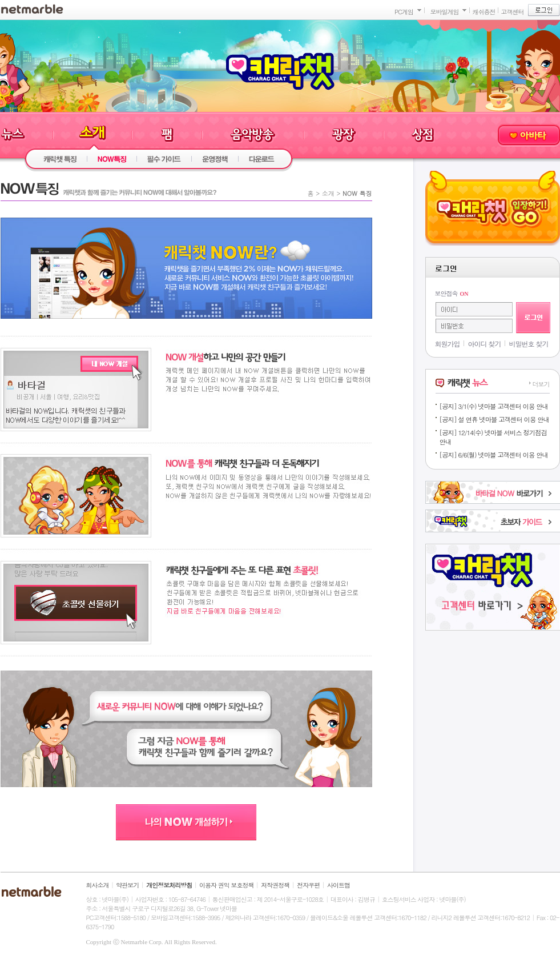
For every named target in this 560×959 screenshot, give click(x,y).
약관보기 (127, 885)
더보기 (541, 384)
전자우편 (308, 885)
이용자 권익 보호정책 (226, 885)
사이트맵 (339, 885)
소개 (328, 193)
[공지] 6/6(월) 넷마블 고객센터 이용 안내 (494, 455)
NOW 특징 (357, 193)
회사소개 (98, 885)
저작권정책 (275, 885)
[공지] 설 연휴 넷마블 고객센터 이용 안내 (494, 419)
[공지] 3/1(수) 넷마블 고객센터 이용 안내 (494, 406)
